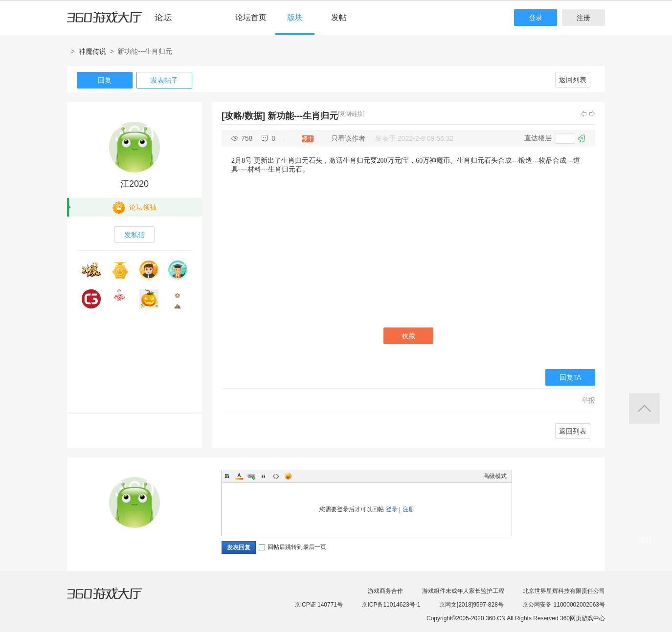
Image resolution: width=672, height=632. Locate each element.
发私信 (134, 235)
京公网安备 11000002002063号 (564, 605)
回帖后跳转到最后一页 (292, 547)
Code (276, 476)
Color (239, 476)
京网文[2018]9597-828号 (471, 605)
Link (251, 476)
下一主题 (592, 114)
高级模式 (495, 476)
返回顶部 (644, 408)
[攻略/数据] (243, 116)
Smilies (288, 476)
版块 (295, 17)
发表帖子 (164, 80)
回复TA (571, 377)
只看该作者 (348, 138)
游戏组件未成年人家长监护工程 (463, 591)
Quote (264, 476)
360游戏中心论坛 (123, 22)
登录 (536, 18)
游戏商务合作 (385, 591)
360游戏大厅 (114, 599)
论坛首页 (251, 17)
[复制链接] (351, 114)
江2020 (134, 184)
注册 (583, 18)
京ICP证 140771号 (319, 605)
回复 (105, 80)
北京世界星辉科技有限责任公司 (564, 591)
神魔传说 (92, 51)
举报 (588, 400)
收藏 (408, 336)
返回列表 (573, 80)
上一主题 (583, 114)
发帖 (339, 17)
